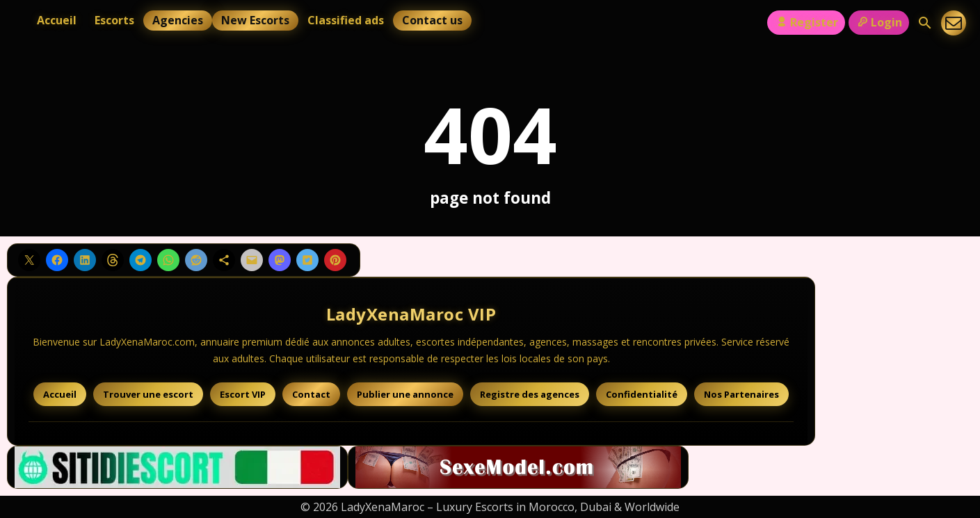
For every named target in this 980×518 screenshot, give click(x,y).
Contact (311, 394)
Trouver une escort (148, 394)
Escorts (114, 20)
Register (806, 22)
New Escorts (255, 20)
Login (879, 22)
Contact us (432, 20)
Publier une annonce (405, 394)
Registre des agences (530, 394)
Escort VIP (243, 394)
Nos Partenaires (741, 394)
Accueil (57, 20)
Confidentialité (642, 394)
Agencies (178, 20)
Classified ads (346, 20)
